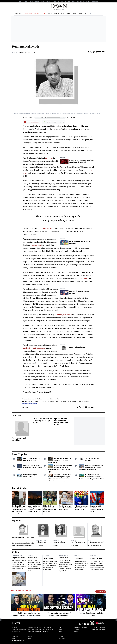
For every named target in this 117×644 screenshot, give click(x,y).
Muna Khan (57, 545)
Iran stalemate (64, 558)
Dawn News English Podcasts (22, 591)
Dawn (60, 627)
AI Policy (15, 634)
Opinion (57, 14)
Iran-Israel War (42, 14)
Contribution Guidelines (19, 630)
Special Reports (63, 634)
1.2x (71, 118)
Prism (75, 14)
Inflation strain (33, 558)
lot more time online (47, 228)
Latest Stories (20, 488)
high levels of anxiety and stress (34, 348)
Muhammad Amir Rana (19, 541)
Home (16, 14)
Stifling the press (42, 542)
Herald (48, 1)
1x (68, 118)
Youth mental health (25, 46)
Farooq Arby (74, 545)
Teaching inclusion (96, 558)
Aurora (54, 1)
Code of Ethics (16, 632)
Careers (88, 1)
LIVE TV (26, 1)
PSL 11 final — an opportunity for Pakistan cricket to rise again (49, 509)
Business (63, 14)
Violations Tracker (30, 14)
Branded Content (32, 634)
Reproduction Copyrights (35, 630)
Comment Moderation (18, 641)
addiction (84, 278)
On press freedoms (18, 558)
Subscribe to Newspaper (34, 627)
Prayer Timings (47, 627)
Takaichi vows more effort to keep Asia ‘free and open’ (81, 508)
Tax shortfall (79, 558)
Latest (21, 14)
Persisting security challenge (23, 537)
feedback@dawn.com (30, 404)
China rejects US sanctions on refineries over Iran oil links (97, 509)
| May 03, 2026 (58, 10)
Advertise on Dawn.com (34, 632)
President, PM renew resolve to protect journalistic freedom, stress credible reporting (19, 509)
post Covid (49, 158)
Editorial (17, 552)
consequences (36, 245)
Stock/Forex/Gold (48, 630)
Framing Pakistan (59, 542)
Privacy (14, 639)
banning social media (64, 315)
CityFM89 (60, 1)
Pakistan (50, 14)
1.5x (74, 118)
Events (73, 1)
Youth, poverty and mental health (19, 439)
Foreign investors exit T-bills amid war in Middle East (66, 508)
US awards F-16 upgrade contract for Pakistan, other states (29, 468)
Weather (45, 632)
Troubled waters (49, 558)
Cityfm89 (76, 630)
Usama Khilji (40, 545)
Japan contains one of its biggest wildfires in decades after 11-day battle (34, 509)
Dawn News (62, 639)
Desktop (45, 634)
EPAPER (21, 1)
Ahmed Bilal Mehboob (95, 545)
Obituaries (95, 1)
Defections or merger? (96, 542)
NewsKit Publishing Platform (98, 630)
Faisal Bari (15, 52)
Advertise (67, 1)
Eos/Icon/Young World (80, 627)
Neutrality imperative (78, 542)
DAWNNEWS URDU (34, 1)
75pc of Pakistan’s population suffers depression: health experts (61, 422)
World (80, 14)
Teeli (75, 634)
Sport (85, 14)
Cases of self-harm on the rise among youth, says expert (42, 421)
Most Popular (20, 454)
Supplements (81, 1)
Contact (14, 627)
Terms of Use (16, 636)
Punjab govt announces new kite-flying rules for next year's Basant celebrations (91, 468)
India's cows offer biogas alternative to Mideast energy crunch (59, 460)
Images (43, 1)
